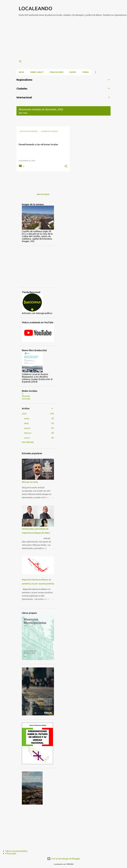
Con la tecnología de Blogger (64, 859)
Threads (26, 396)
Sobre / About (37, 72)
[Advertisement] (73, 38)
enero (27, 438)
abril (26, 423)
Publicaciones (57, 72)
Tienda (85, 72)
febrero (28, 433)
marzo (27, 428)
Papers (73, 72)
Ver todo (23, 113)
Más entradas (43, 194)
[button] (66, 166)
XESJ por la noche (30, 482)
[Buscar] (20, 61)
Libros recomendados (17, 851)
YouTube (26, 399)
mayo (27, 419)
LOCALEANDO (35, 8)
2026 (24, 414)
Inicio (21, 72)
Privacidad (11, 854)
